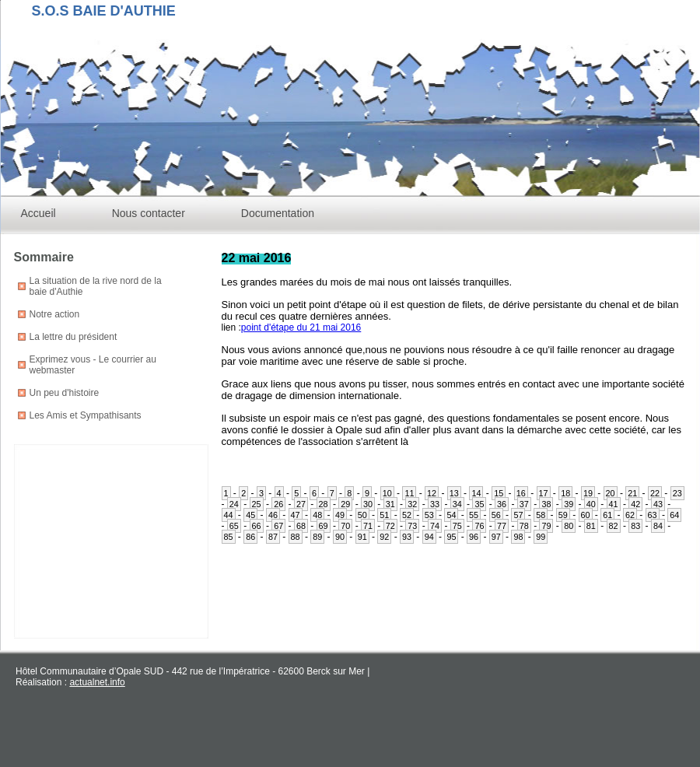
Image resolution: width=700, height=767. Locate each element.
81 (591, 526)
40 (591, 504)
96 (474, 537)
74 (435, 526)
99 (541, 537)
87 (273, 537)
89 (317, 537)
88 (296, 537)
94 (429, 537)
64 (674, 515)
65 (234, 526)
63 (653, 515)
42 (635, 504)
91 (362, 537)
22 (655, 493)
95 (451, 537)
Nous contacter (149, 213)
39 (569, 504)
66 (257, 526)
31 (390, 504)
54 (451, 515)
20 (611, 493)
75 (457, 526)
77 (502, 526)
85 (229, 537)
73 (412, 526)
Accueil (38, 213)
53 (429, 515)
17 (544, 493)
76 (479, 526)
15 (499, 493)
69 (324, 526)
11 (409, 493)
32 (412, 504)
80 (569, 526)
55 (474, 515)
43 (658, 504)
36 (502, 504)
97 (496, 537)
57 (518, 515)
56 (496, 515)
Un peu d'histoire (65, 393)
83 (635, 526)
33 (435, 504)
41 (614, 504)
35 (479, 504)
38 (546, 504)
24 (234, 504)
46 (273, 515)
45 (250, 515)
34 (457, 504)
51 (384, 515)
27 (301, 504)
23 (677, 493)
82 (614, 526)
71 (368, 526)
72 (390, 526)
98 (518, 537)
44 (229, 515)
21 (632, 493)
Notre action (55, 314)
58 (541, 515)
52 (407, 515)
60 (586, 515)
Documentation (278, 213)
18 (565, 493)
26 (278, 504)
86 (250, 537)
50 (362, 515)
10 (387, 493)
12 (432, 493)
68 (301, 526)
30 (368, 504)
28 (324, 504)
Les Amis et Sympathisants (86, 415)
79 (546, 526)
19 (588, 493)
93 (407, 537)
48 (317, 515)
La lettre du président (73, 337)
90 (340, 537)
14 (476, 493)
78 (524, 526)
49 (340, 515)
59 (563, 515)
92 (384, 537)
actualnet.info (97, 682)
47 (296, 515)
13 (454, 493)
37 (524, 504)
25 (257, 504)
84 (658, 526)
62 (630, 515)
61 (607, 515)
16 (521, 493)
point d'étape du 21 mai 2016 (301, 327)
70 (345, 526)
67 (278, 526)
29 (345, 504)
